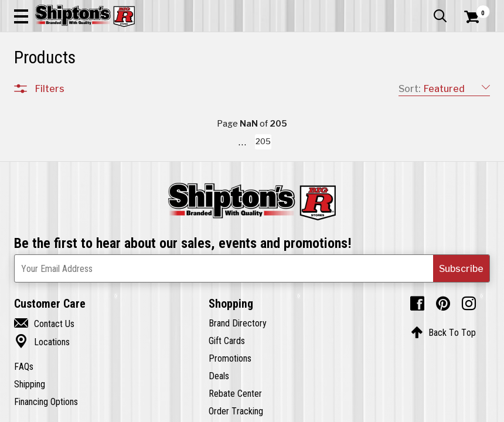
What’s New (424, 9)
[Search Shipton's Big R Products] (276, 42)
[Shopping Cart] (470, 32)
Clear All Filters (40, 124)
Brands (49, 321)
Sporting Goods (435, 86)
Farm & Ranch (178, 86)
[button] (315, 42)
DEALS (477, 86)
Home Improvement (280, 86)
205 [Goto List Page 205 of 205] (383, 411)
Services (474, 9)
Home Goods (224, 86)
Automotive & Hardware (115, 86)
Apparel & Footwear (44, 86)
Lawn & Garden (338, 86)
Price (45, 346)
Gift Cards (373, 9)
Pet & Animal (386, 86)
